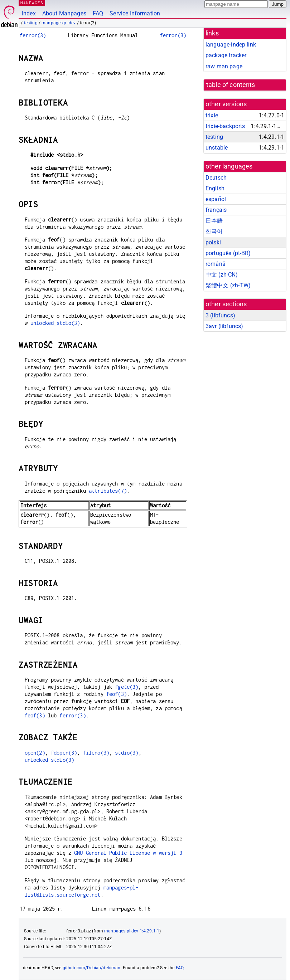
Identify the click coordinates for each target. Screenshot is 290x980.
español (216, 199)
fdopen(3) (64, 753)
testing (31, 23)
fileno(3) (96, 753)
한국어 (214, 231)
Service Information (135, 13)
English (215, 188)
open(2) (35, 753)
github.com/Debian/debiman (92, 968)
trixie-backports (225, 126)
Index (29, 13)
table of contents (231, 85)
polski (213, 242)
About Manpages (64, 13)
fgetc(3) (127, 687)
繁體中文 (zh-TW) (228, 285)
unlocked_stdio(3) (55, 323)
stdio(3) (127, 753)
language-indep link (231, 45)
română (216, 264)
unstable (217, 148)
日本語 (214, 221)
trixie (212, 115)
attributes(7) (108, 491)
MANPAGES (32, 3)
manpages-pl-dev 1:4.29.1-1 (132, 931)
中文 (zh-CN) (222, 275)
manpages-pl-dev (59, 23)
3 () (220, 315)
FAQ (98, 13)
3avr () (224, 326)
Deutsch (216, 178)
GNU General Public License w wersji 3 (128, 853)
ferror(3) (33, 35)
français (216, 210)
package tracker (226, 55)
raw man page (224, 66)
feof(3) (117, 694)
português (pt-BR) (228, 253)
